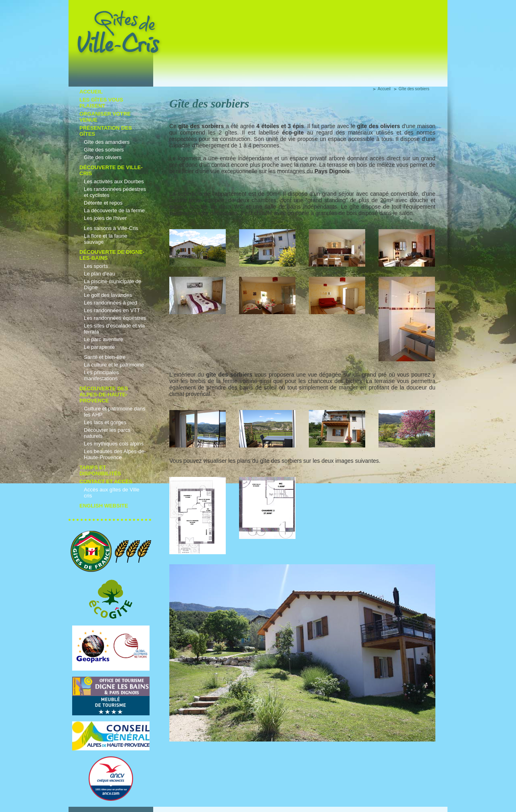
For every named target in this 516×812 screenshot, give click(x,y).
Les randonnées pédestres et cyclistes (115, 192)
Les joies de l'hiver (105, 218)
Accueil (91, 92)
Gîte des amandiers (107, 142)
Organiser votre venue (105, 117)
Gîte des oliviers (103, 157)
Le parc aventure (104, 339)
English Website (104, 506)
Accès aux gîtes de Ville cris (112, 493)
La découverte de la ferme (114, 210)
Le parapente (99, 347)
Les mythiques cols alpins (114, 444)
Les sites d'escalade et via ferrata (114, 329)
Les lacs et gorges (105, 422)
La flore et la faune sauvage (106, 239)
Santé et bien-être (105, 357)
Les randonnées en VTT (112, 310)
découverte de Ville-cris (111, 170)
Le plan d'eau (100, 274)
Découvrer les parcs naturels (107, 433)
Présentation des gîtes (106, 131)
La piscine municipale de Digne (112, 284)
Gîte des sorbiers (104, 150)
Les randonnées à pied (110, 303)
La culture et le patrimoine (114, 365)
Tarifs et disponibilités (100, 470)
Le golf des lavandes (108, 295)
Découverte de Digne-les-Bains (112, 255)
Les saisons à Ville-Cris (111, 228)
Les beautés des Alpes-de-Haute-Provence (115, 454)
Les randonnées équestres (115, 318)
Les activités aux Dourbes (114, 181)
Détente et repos (103, 203)
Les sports (96, 266)
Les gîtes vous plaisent (101, 103)
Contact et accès (106, 482)
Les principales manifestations (101, 375)
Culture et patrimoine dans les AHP (114, 412)
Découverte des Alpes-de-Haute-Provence (104, 395)
